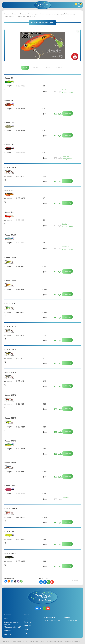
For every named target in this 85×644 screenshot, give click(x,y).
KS (80, 642)
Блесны (23, 14)
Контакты (27, 622)
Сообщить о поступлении (67, 91)
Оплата (27, 630)
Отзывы (27, 615)
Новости (8, 635)
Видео (26, 619)
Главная (7, 14)
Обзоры (8, 631)
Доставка (27, 626)
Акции (26, 633)
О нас (7, 619)
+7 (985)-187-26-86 (70, 621)
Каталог (15, 14)
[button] (78, 31)
